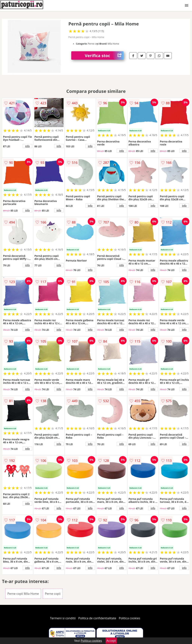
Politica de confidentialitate (97, 618)
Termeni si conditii (63, 618)
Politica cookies (130, 618)
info (27, 146)
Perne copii (53, 594)
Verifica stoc (104, 56)
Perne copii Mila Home (23, 594)
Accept (111, 641)
